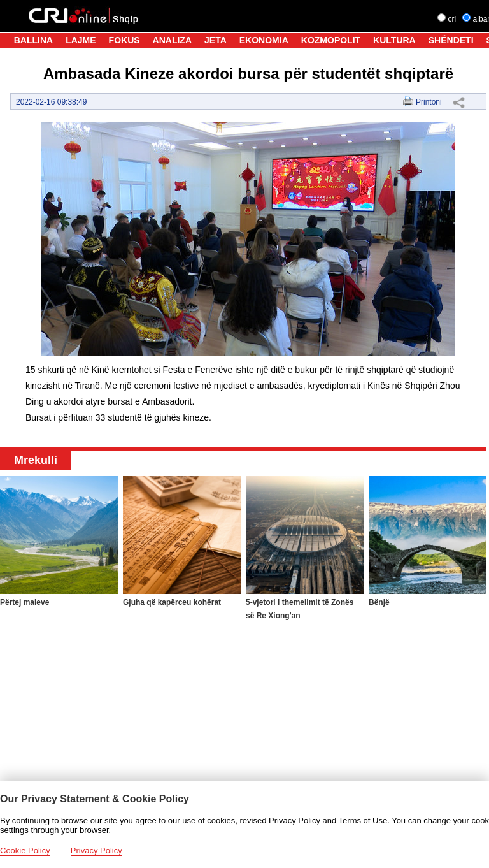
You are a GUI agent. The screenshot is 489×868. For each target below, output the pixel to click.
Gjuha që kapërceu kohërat (172, 602)
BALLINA (33, 40)
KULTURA (394, 40)
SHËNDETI (451, 40)
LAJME (81, 40)
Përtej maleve (25, 602)
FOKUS (124, 40)
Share (458, 102)
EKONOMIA (264, 40)
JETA (216, 40)
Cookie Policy (25, 850)
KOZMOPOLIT (331, 40)
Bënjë (379, 602)
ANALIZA (172, 40)
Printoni (429, 102)
